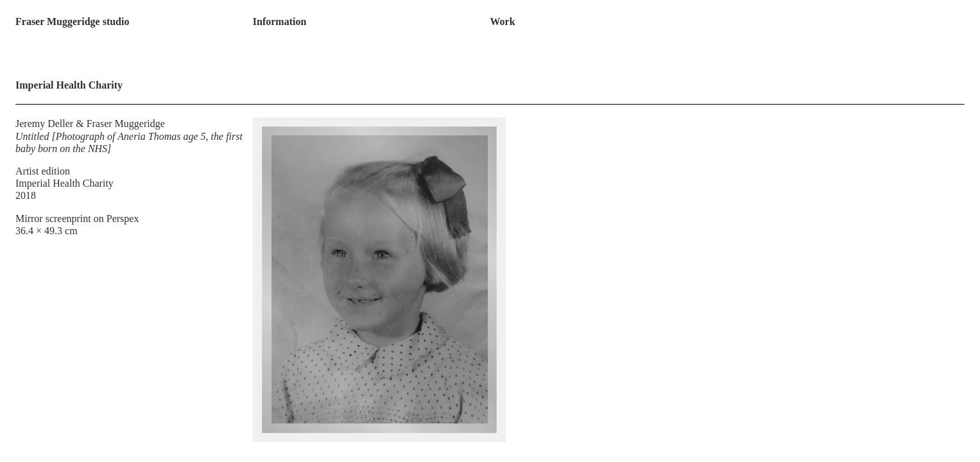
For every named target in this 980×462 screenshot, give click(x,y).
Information (280, 21)
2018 (26, 195)
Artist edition (43, 171)
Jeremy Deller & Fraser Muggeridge (90, 124)
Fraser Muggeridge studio (72, 21)
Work (502, 21)
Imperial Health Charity (64, 183)
